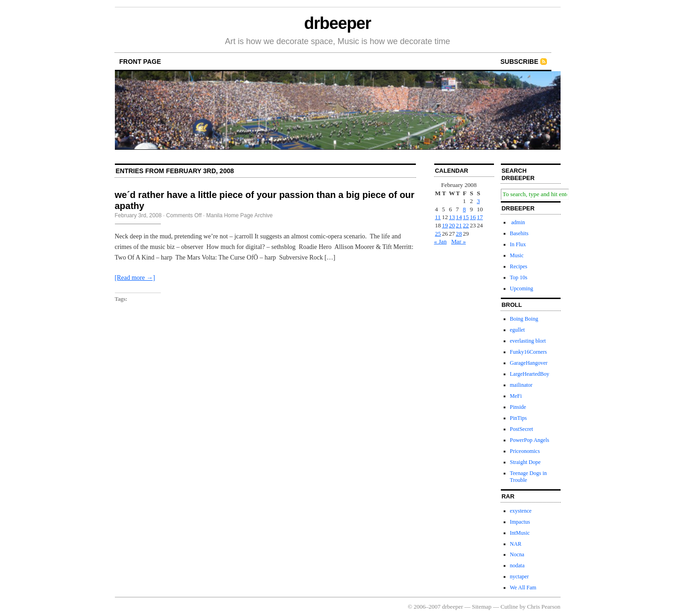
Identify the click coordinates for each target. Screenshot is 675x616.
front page (140, 62)
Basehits (519, 233)
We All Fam (523, 588)
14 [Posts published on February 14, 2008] (459, 217)
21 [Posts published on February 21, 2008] (459, 225)
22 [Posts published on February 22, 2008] (466, 225)
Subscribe (519, 62)
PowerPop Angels (530, 440)
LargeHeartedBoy (530, 374)
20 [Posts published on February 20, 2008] (452, 225)
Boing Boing (524, 319)
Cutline (509, 607)
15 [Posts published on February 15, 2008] (466, 217)
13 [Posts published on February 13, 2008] (452, 217)
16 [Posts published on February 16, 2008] (473, 217)
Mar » (459, 241)
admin (518, 222)
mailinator (521, 385)
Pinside (518, 407)
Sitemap (482, 607)
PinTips (519, 418)
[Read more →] (135, 278)
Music (517, 255)
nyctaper (519, 576)
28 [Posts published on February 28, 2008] (459, 234)
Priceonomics (525, 451)
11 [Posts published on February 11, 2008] (438, 217)
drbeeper (337, 23)
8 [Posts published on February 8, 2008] (464, 209)
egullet (518, 330)
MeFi (516, 396)
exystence (521, 511)
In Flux (518, 244)
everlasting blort (528, 341)
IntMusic (520, 533)
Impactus (520, 522)
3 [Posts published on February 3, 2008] (479, 201)
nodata (517, 565)
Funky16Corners (529, 352)
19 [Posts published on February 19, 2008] (445, 225)
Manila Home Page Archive (240, 215)
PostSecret (522, 429)
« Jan (440, 241)
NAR (516, 544)
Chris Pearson (544, 607)
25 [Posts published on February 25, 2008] (438, 234)
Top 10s (519, 277)
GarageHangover (529, 363)
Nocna (517, 554)
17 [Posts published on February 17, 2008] (480, 217)
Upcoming (522, 288)
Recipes (519, 266)
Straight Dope (525, 462)
